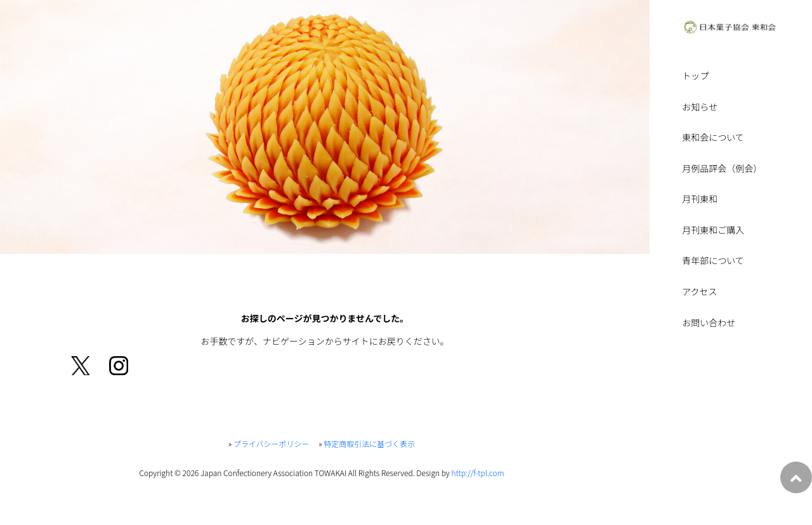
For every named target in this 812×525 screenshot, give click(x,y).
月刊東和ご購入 (713, 231)
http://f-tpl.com (477, 473)
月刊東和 (700, 200)
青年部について (713, 261)
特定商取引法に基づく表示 (369, 443)
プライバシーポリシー (272, 443)
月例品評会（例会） (722, 169)
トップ (695, 76)
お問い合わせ (709, 323)
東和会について (713, 138)
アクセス (699, 292)
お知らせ (700, 108)
